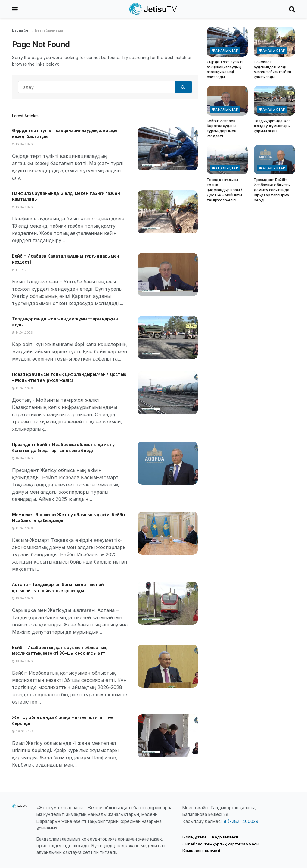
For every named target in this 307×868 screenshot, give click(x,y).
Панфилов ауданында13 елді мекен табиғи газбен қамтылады (272, 69)
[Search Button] (292, 9)
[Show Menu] (15, 9)
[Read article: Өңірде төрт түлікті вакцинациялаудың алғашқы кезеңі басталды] (168, 149)
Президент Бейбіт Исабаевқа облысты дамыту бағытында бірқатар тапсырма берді (272, 190)
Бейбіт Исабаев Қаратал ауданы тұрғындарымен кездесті (222, 128)
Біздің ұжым (194, 837)
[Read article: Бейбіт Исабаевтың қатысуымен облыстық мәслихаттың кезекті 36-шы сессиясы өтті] (168, 666)
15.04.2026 (22, 270)
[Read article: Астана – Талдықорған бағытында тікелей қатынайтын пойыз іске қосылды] (168, 603)
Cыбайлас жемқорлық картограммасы (221, 844)
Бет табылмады (49, 30)
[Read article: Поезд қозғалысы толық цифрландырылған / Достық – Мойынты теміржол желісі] (168, 393)
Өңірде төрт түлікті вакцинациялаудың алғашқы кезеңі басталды (225, 69)
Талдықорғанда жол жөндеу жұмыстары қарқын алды (272, 126)
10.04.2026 (22, 598)
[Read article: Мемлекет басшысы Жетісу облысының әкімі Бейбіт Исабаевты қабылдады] (168, 533)
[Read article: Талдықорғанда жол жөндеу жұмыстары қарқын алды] (168, 337)
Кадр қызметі (225, 837)
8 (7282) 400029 (241, 821)
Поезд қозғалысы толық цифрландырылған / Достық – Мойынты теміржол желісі (224, 190)
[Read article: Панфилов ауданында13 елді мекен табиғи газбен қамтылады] (168, 212)
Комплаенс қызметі (201, 851)
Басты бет (21, 30)
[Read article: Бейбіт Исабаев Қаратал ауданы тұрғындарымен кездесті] (168, 275)
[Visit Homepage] (153, 9)
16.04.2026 (22, 144)
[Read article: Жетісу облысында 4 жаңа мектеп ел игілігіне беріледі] (168, 736)
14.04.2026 (22, 333)
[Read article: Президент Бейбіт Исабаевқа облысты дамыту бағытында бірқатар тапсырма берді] (168, 463)
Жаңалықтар (225, 50)
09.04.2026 (23, 731)
